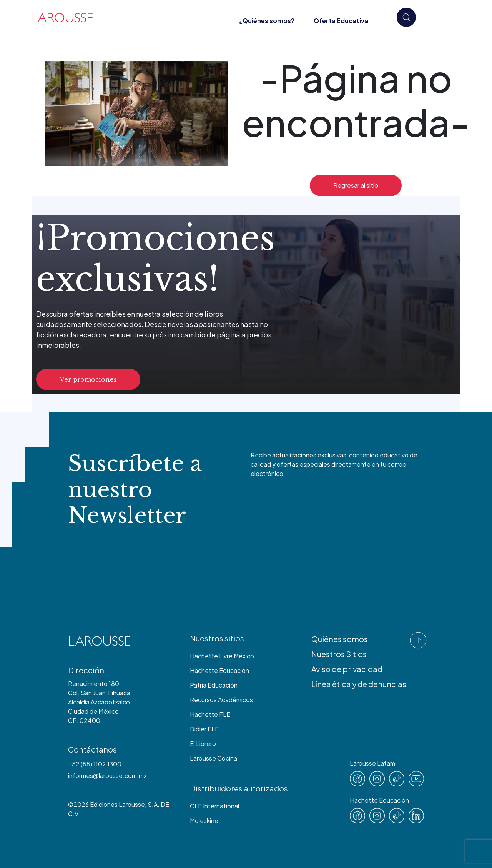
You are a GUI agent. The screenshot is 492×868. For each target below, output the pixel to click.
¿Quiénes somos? (267, 21)
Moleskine (204, 820)
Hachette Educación (219, 670)
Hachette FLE (210, 714)
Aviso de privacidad (347, 669)
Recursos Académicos (221, 700)
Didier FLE (204, 729)
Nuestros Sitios (339, 654)
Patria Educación (214, 685)
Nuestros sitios (217, 638)
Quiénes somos (340, 639)
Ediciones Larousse (117, 804)
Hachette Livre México (222, 656)
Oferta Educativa (341, 21)
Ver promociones (88, 379)
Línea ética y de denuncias (359, 684)
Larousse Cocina (214, 758)
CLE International (214, 806)
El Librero (203, 744)
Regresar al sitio (356, 185)
